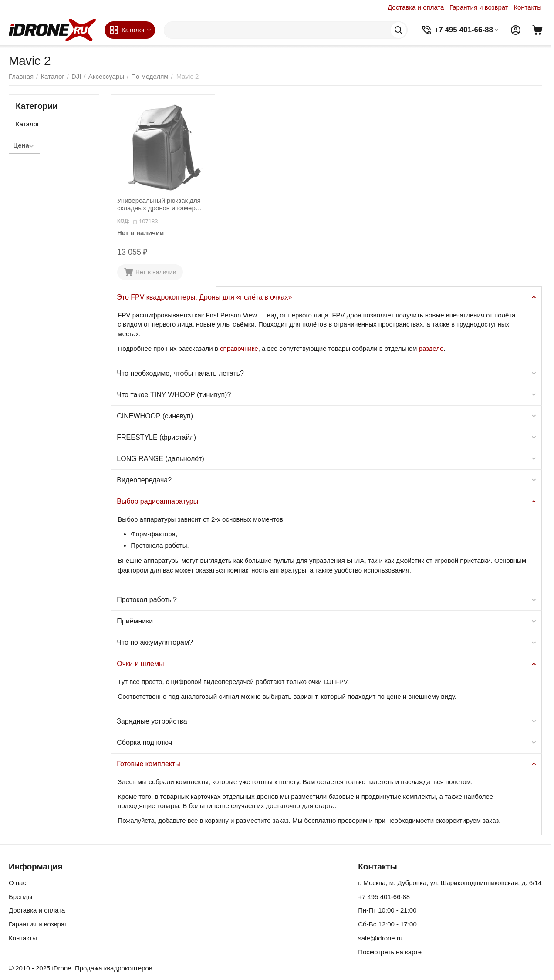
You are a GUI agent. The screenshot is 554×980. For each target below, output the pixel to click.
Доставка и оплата (416, 7)
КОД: (123, 221)
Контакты (528, 7)
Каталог (28, 124)
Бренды (20, 897)
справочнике (239, 349)
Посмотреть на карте (390, 952)
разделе (431, 349)
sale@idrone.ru (380, 938)
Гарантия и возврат (479, 7)
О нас (17, 883)
